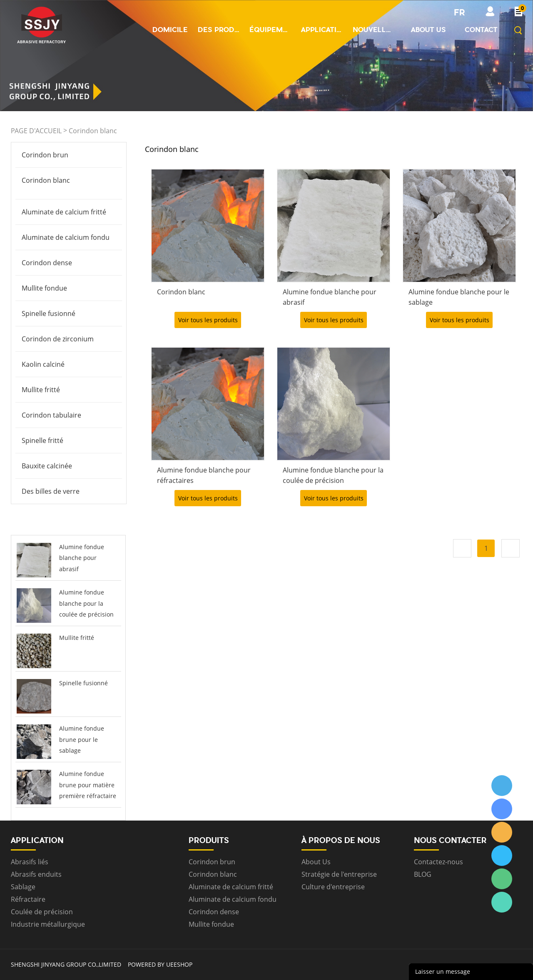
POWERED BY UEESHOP (160, 964)
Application (322, 30)
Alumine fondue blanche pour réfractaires (204, 475)
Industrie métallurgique (48, 924)
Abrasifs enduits (36, 874)
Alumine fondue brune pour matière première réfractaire (88, 785)
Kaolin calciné (43, 364)
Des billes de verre (51, 491)
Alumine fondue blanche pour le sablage (459, 297)
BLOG (423, 874)
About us (428, 30)
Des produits (219, 30)
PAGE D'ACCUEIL (36, 131)
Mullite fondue (44, 288)
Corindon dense (47, 263)
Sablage (23, 887)
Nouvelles (374, 30)
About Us (316, 862)
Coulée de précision (42, 912)
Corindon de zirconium (58, 339)
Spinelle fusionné (49, 313)
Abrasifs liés (30, 862)
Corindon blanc (93, 131)
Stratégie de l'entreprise (339, 874)
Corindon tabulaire (51, 415)
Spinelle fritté (42, 440)
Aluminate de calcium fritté (64, 212)
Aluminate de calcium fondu (66, 237)
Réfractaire (28, 899)
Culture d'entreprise (333, 887)
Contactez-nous (438, 862)
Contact (481, 30)
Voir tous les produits (208, 320)
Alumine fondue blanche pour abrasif (82, 558)
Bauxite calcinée (47, 466)
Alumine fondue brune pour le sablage (82, 739)
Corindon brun (45, 155)
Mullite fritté (41, 390)
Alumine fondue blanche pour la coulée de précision (86, 603)
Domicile (170, 30)
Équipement (270, 30)
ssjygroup (502, 786)
